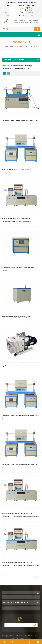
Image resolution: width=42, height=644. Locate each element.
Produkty (20, 46)
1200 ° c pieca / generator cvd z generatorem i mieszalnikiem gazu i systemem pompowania (17, 220)
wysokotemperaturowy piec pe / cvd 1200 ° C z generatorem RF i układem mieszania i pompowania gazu (20, 515)
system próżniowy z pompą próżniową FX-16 (16, 317)
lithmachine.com (25, 638)
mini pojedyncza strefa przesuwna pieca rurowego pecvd (20, 120)
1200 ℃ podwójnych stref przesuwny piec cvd (17, 169)
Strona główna (10, 46)
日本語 (31, 15)
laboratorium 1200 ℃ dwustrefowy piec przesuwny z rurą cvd (20, 417)
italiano (7, 15)
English (7, 13)
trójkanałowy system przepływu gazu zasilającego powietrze (18, 269)
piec (26, 46)
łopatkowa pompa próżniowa (11, 366)
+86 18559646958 (8, 69)
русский (31, 13)
